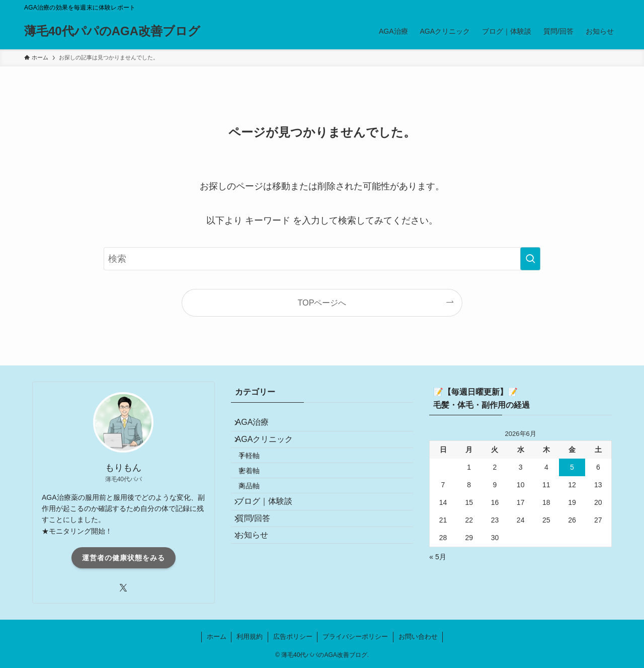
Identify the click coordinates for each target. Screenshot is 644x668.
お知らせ (259, 586)
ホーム (217, 637)
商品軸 (260, 516)
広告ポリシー (293, 637)
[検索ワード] (322, 259)
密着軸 (260, 494)
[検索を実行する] (530, 259)
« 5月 (437, 557)
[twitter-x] (123, 588)
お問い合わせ (418, 637)
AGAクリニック (272, 450)
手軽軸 (260, 473)
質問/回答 (260, 562)
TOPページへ (322, 303)
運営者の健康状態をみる (124, 558)
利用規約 (250, 637)
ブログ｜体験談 (271, 538)
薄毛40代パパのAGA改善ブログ (112, 31)
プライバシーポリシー (355, 637)
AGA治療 (260, 426)
